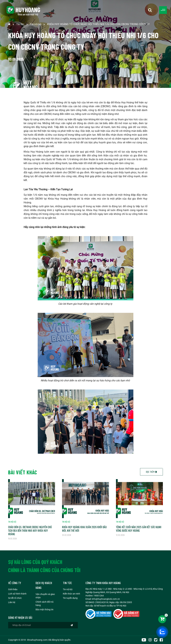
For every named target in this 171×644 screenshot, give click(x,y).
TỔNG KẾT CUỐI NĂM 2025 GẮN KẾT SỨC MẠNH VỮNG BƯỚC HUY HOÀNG (139, 529)
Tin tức (20, 24)
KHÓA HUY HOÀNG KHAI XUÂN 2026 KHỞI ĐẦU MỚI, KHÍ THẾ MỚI (84, 529)
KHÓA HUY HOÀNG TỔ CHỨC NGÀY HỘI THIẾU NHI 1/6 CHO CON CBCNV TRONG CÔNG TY (98, 24)
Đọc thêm (151, 472)
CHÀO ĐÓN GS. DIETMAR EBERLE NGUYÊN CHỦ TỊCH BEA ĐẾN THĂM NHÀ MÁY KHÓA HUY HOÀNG (30, 531)
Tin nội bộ (36, 24)
